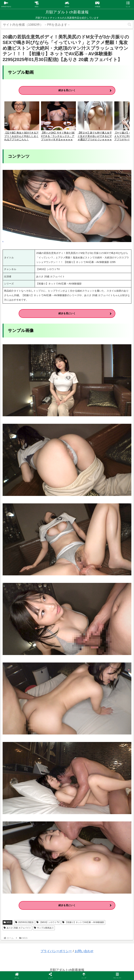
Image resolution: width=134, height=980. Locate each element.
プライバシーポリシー (56, 951)
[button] (129, 25)
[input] (67, 25)
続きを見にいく (67, 90)
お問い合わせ (84, 951)
